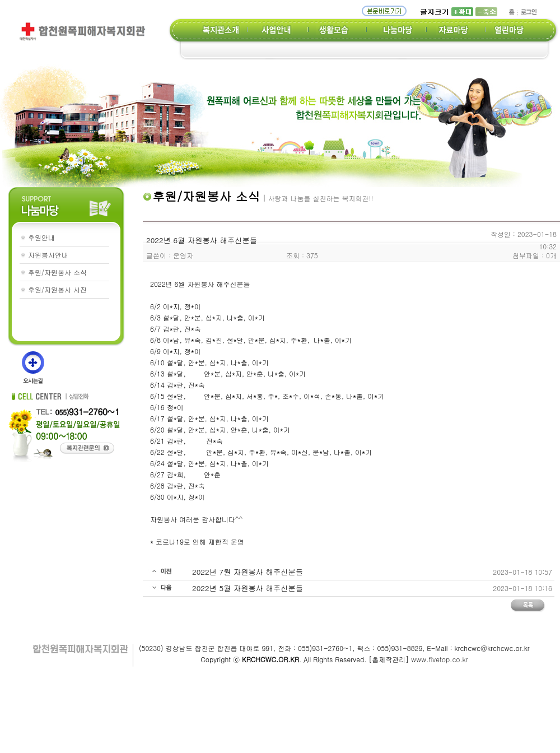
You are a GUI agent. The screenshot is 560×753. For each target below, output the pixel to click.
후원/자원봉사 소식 (57, 272)
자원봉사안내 (48, 255)
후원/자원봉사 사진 (57, 289)
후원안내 (41, 237)
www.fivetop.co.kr (439, 659)
